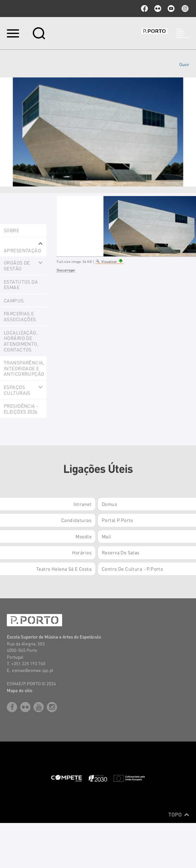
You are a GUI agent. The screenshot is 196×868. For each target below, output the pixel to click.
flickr (158, 9)
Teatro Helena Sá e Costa (64, 569)
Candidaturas (76, 520)
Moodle (83, 536)
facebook (144, 9)
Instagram (184, 9)
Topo (179, 814)
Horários (82, 552)
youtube (171, 9)
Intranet (82, 504)
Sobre (11, 230)
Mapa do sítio (20, 690)
